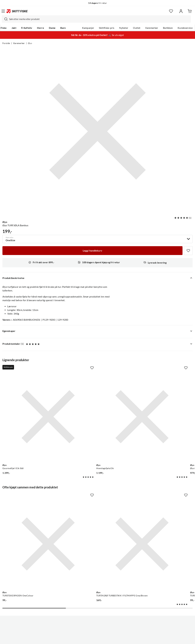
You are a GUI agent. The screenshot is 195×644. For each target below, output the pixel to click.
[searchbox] (99, 19)
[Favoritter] (171, 11)
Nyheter (124, 28)
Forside (6, 43)
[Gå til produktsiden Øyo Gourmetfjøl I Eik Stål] (32, 401)
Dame (52, 28)
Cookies (116, 639)
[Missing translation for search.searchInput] (5, 19)
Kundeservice (185, 28)
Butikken (168, 28)
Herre (41, 28)
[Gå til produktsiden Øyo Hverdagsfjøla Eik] (94, 401)
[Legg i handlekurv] (92, 251)
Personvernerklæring (85, 639)
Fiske (4, 28)
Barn (63, 28)
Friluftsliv (27, 28)
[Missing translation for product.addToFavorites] (188, 251)
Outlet (137, 28)
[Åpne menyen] (3, 11)
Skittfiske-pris (107, 28)
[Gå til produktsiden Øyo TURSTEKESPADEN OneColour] (32, 497)
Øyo (30, 43)
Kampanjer (88, 28)
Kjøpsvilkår (104, 639)
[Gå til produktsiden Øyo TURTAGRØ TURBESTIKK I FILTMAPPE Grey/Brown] (94, 497)
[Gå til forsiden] (17, 11)
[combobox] (96, 19)
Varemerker (152, 28)
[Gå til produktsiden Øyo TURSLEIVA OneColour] (157, 497)
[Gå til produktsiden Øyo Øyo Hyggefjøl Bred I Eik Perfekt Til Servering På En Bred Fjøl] (157, 401)
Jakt (14, 28)
